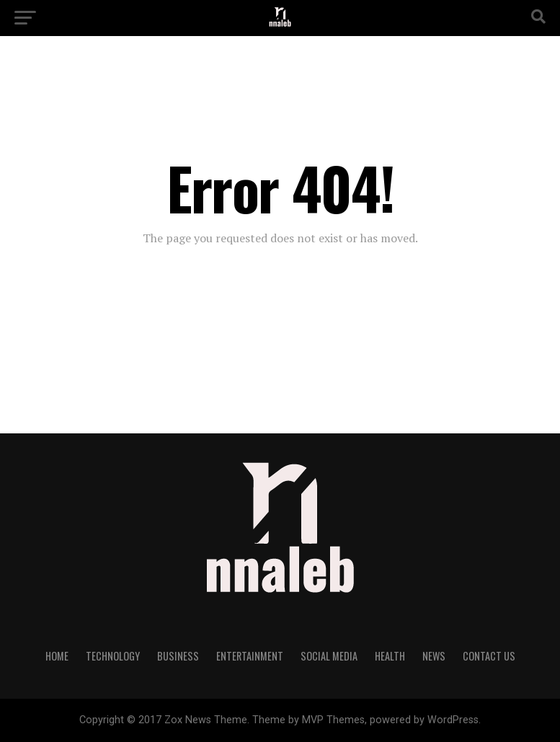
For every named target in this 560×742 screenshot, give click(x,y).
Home (57, 656)
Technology (113, 656)
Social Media (329, 656)
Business (178, 656)
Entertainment (250, 656)
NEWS (434, 656)
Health (390, 656)
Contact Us (489, 656)
